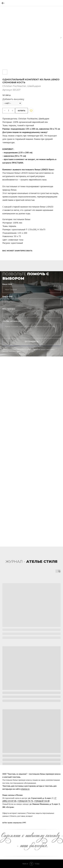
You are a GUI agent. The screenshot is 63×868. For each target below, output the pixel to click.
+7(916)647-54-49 (42, 801)
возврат (29, 816)
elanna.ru (25, 789)
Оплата (13, 816)
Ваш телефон (9, 309)
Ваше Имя (7, 284)
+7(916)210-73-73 (25, 801)
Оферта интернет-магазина (14, 813)
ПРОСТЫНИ (17, 163)
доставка (21, 816)
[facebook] (54, 823)
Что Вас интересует (12, 321)
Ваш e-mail (7, 296)
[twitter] (59, 823)
